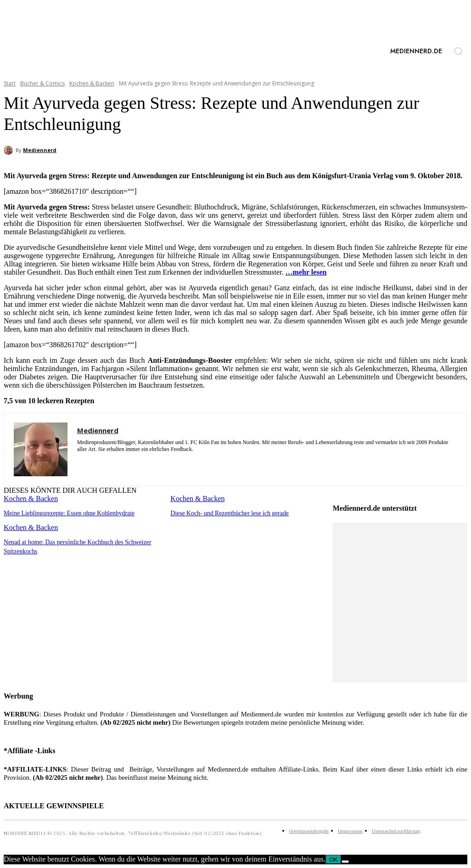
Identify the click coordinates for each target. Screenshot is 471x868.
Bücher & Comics (42, 83)
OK (334, 860)
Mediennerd (40, 150)
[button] (458, 51)
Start (10, 83)
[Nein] (345, 862)
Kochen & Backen (92, 83)
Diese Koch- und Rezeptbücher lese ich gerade (226, 513)
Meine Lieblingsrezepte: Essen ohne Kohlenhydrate (65, 513)
